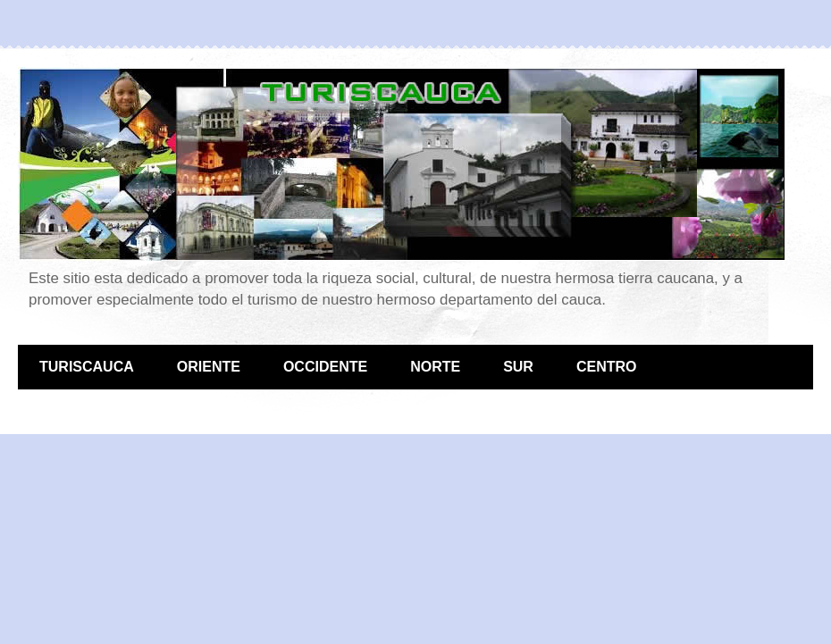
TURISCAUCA (87, 367)
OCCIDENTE (325, 367)
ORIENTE (209, 367)
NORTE (435, 367)
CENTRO (607, 367)
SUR (518, 367)
